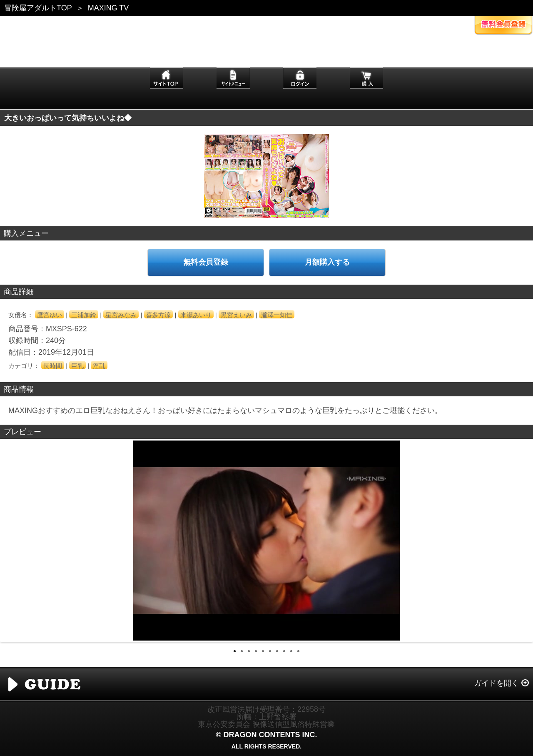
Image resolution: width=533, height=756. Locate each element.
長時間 (53, 366)
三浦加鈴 (84, 315)
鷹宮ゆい (50, 315)
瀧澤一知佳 (277, 315)
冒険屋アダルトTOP (38, 8)
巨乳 (77, 366)
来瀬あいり (196, 315)
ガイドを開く (496, 683)
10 (298, 651)
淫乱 (99, 366)
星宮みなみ (121, 315)
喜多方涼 (159, 315)
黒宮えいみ (236, 315)
